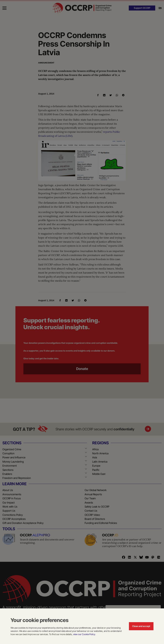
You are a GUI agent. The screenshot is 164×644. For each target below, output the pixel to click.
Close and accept (141, 626)
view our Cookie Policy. (84, 634)
